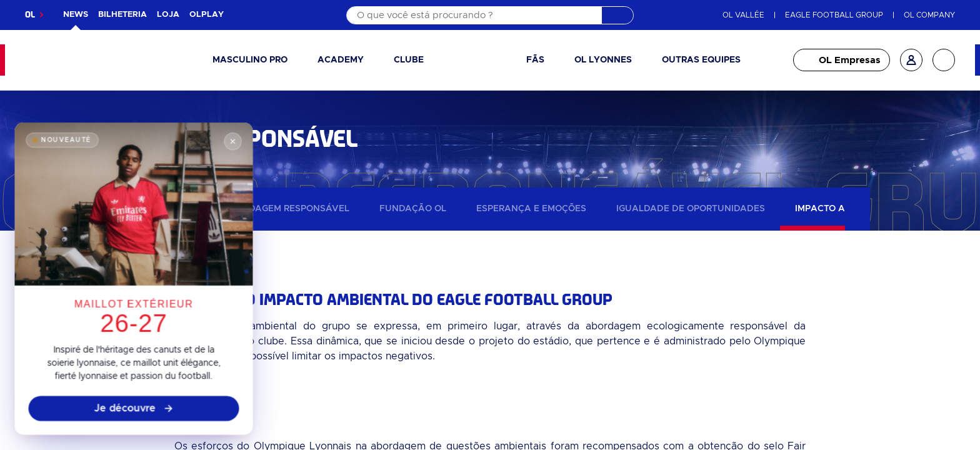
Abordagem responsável (286, 209)
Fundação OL (413, 209)
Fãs (535, 60)
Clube (409, 60)
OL (30, 15)
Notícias (172, 209)
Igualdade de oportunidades (691, 209)
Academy (341, 60)
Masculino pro (250, 60)
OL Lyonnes (603, 60)
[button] (255, 60)
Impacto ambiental (843, 209)
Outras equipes (701, 60)
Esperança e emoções (531, 209)
